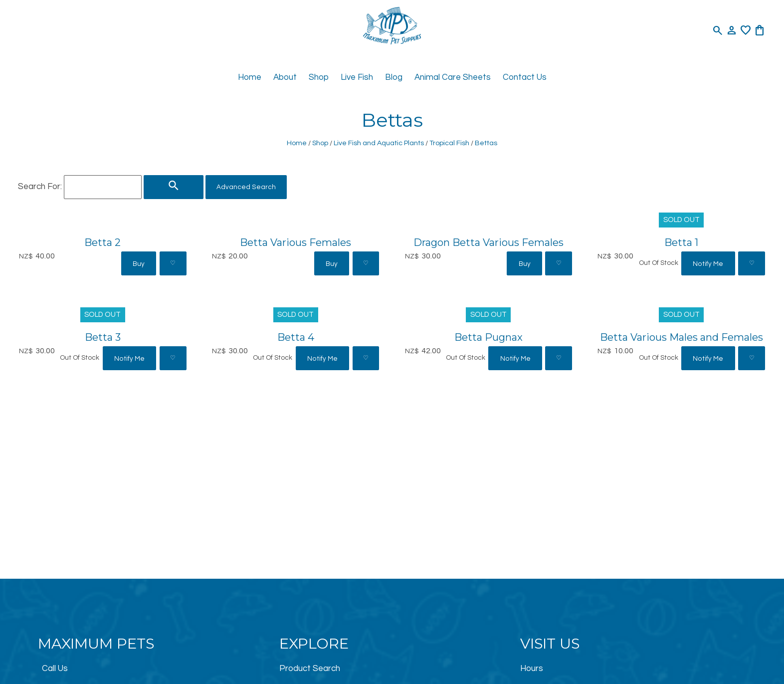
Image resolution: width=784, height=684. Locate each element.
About (285, 77)
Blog (394, 77)
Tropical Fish (449, 143)
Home (250, 77)
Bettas (486, 143)
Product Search (310, 669)
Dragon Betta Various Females (489, 242)
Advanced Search (246, 187)
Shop (319, 77)
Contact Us (525, 77)
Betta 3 (103, 337)
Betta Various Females (295, 242)
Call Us (55, 669)
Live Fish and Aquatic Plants (379, 143)
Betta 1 (681, 242)
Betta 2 (102, 242)
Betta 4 (296, 337)
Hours (532, 669)
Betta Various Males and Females (682, 337)
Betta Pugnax (489, 337)
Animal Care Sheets (453, 77)
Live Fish (357, 77)
